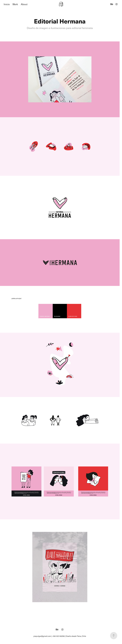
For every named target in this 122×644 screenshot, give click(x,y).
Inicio (7, 4)
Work (15, 4)
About (24, 4)
